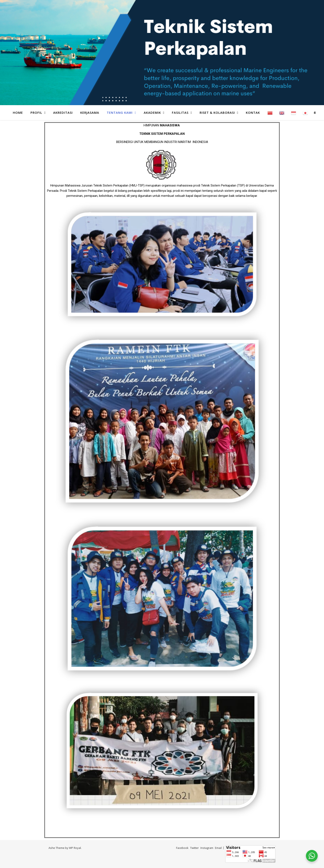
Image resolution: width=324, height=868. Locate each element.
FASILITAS (180, 112)
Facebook (182, 848)
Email (218, 848)
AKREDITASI (63, 112)
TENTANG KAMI (120, 112)
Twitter (194, 848)
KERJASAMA (90, 112)
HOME (18, 112)
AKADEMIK (152, 112)
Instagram (207, 848)
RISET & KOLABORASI (217, 112)
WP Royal (75, 848)
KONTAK (253, 112)
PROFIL (36, 112)
